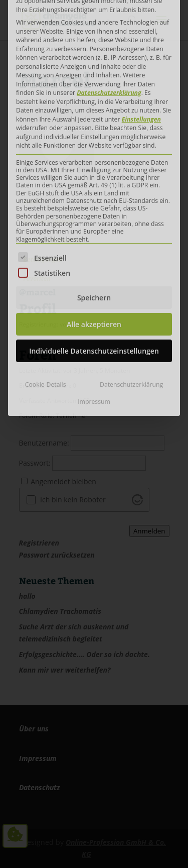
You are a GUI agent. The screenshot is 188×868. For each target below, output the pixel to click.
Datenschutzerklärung (131, 269)
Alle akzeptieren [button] (94, 209)
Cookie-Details (46, 269)
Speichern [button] (94, 183)
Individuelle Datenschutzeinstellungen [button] (94, 236)
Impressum (94, 286)
